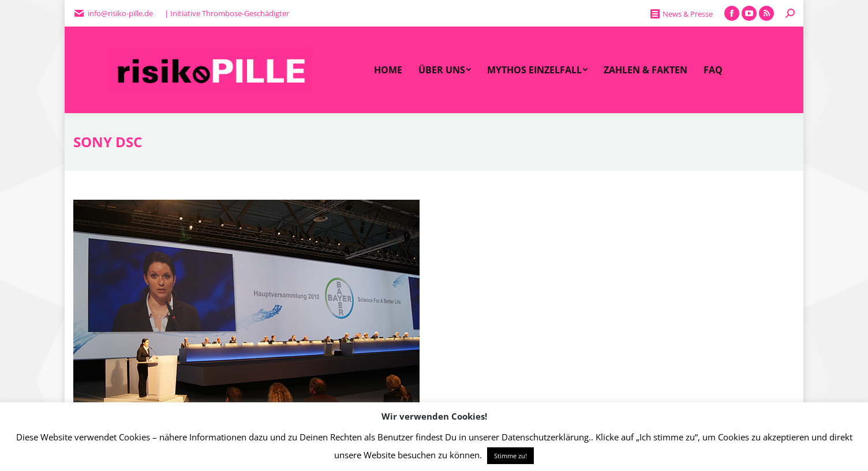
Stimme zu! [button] (510, 456)
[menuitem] (388, 70)
